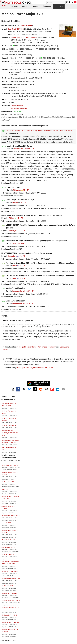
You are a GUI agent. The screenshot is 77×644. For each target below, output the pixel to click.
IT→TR (20, 218)
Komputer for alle (19, 291)
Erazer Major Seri (26, 26)
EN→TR (31, 149)
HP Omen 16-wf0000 (8, 554)
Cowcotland (13, 256)
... (74, 7)
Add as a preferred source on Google (38, 383)
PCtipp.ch (17, 190)
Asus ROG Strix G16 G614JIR (10, 608)
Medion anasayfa (17, 106)
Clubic (15, 266)
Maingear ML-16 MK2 (8, 540)
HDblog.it (11, 218)
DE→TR (26, 190)
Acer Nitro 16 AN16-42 (8, 547)
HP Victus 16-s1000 (8, 482)
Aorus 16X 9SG (6, 523)
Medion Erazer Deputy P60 (10, 571)
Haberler (36, 7)
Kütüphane (59, 7)
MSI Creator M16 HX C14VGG (11, 516)
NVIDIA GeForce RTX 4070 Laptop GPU (25, 37)
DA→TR (31, 291)
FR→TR (22, 256)
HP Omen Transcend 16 (9, 426)
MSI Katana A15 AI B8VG (9, 593)
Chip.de (15, 203)
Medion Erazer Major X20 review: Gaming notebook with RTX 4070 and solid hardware (39, 131)
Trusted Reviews (19, 149)
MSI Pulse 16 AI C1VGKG (9, 615)
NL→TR (21, 243)
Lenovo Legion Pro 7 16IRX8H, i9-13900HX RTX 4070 (10, 433)
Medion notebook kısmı (19, 108)
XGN (14, 243)
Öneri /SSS (47, 7)
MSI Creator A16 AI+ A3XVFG (11, 465)
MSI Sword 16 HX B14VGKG (10, 622)
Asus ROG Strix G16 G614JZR (11, 579)
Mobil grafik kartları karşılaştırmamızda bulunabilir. (36, 347)
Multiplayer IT (13, 231)
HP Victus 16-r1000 (7, 586)
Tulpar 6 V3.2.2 (6, 489)
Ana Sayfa (14, 7)
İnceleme (25, 7)
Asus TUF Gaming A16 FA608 (11, 600)
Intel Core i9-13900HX (16, 29)
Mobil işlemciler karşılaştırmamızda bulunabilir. (35, 368)
